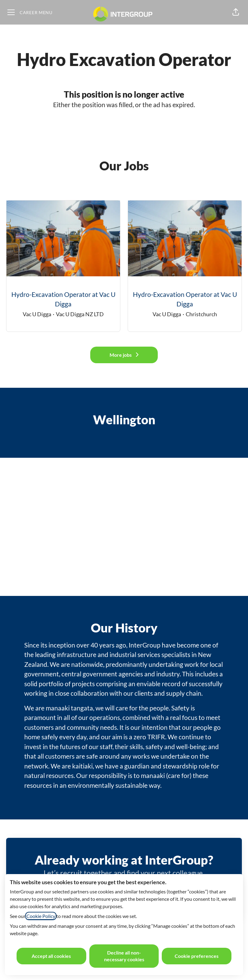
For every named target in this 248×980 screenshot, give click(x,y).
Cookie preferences (197, 956)
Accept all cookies (51, 956)
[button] (236, 12)
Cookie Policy (41, 916)
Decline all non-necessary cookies (124, 956)
